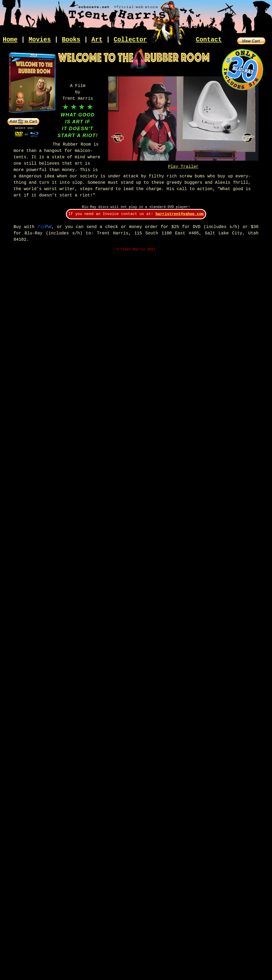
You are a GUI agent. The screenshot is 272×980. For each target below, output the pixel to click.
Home (10, 40)
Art (97, 40)
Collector (130, 40)
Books (71, 40)
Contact (209, 40)
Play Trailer (183, 167)
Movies (40, 40)
